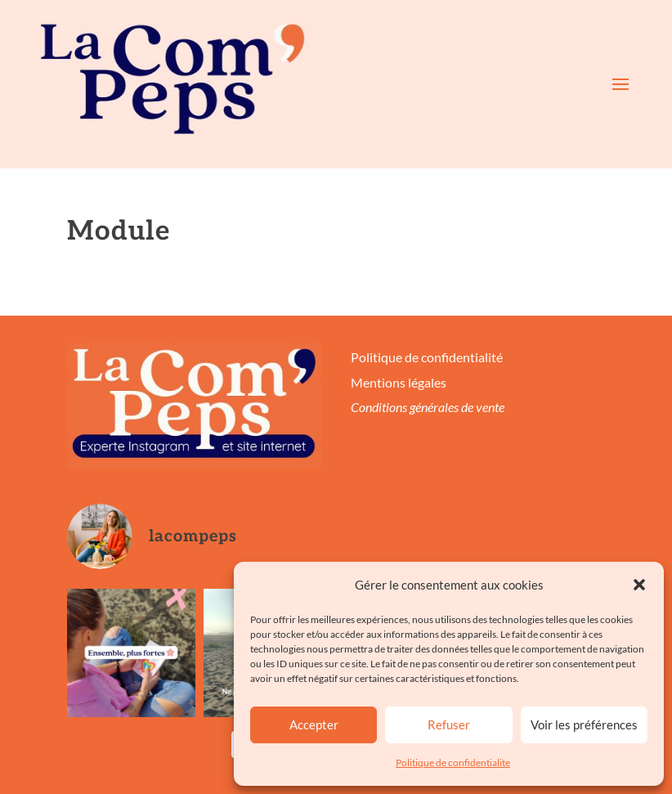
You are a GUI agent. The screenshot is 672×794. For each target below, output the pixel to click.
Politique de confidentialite (453, 763)
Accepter (314, 724)
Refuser (449, 724)
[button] (639, 585)
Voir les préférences (584, 724)
